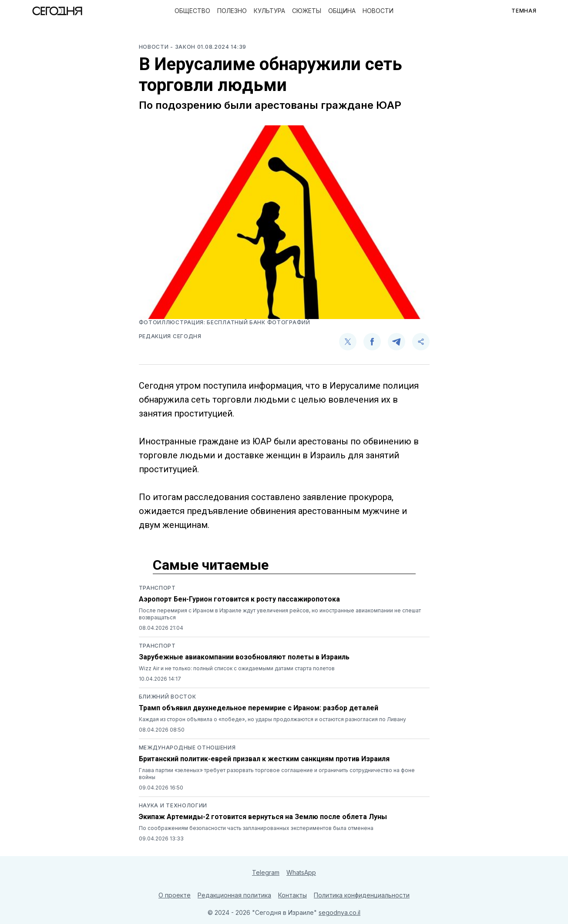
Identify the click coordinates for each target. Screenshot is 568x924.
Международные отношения (187, 748)
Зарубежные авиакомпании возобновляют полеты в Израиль (244, 657)
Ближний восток (168, 697)
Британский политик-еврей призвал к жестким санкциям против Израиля (264, 759)
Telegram (266, 872)
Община (342, 11)
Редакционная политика (234, 895)
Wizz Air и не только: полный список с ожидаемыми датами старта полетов (237, 668)
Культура (269, 11)
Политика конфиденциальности (362, 895)
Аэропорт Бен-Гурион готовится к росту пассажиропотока (239, 599)
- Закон (184, 47)
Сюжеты (307, 11)
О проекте (175, 895)
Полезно (232, 11)
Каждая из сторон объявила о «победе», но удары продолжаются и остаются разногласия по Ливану (272, 719)
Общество (192, 11)
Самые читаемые (211, 565)
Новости (378, 11)
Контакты (292, 895)
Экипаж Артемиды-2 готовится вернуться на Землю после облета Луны (263, 817)
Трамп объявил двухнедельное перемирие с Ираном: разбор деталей (259, 708)
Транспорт (157, 588)
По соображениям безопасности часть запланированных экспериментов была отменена (256, 828)
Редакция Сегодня (170, 336)
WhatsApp (301, 872)
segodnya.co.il (339, 912)
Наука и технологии (173, 805)
